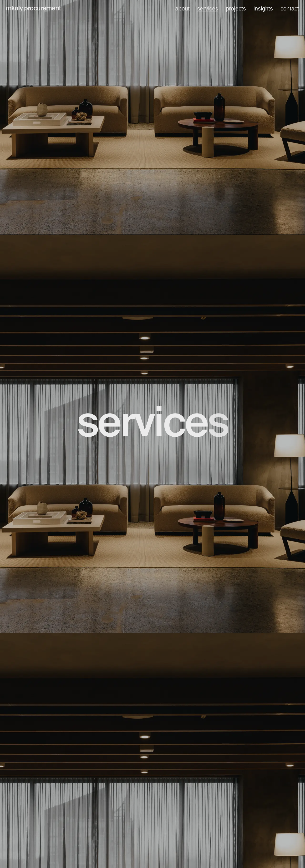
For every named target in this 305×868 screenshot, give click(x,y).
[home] (34, 9)
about (183, 8)
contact (290, 8)
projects (236, 8)
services (208, 8)
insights (263, 8)
